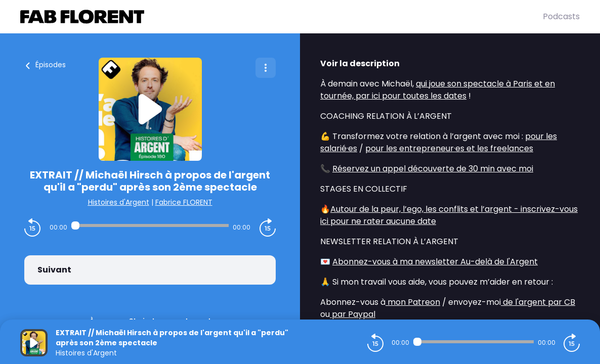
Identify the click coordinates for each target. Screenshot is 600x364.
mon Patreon (413, 302)
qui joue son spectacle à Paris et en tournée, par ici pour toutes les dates (438, 90)
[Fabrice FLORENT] (282, 17)
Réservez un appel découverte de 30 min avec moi (433, 169)
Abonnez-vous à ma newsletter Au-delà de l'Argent (435, 262)
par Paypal (353, 314)
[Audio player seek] (150, 225)
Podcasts (561, 16)
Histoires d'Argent (119, 202)
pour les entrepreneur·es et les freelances (449, 148)
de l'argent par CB (538, 302)
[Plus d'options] (266, 68)
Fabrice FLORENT (184, 202)
